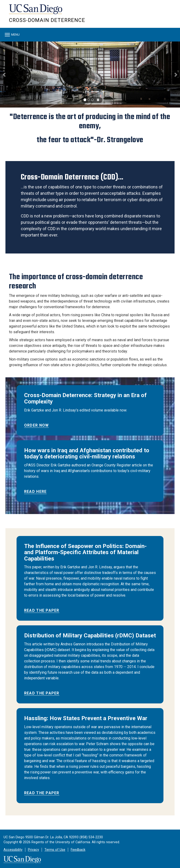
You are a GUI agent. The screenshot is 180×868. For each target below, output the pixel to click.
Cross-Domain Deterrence (47, 20)
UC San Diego (36, 11)
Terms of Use (55, 850)
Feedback (78, 850)
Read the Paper (42, 610)
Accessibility (13, 850)
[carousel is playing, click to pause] (98, 100)
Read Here (35, 492)
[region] (90, 75)
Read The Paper (42, 793)
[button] (4, 75)
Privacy (33, 850)
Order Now (37, 425)
